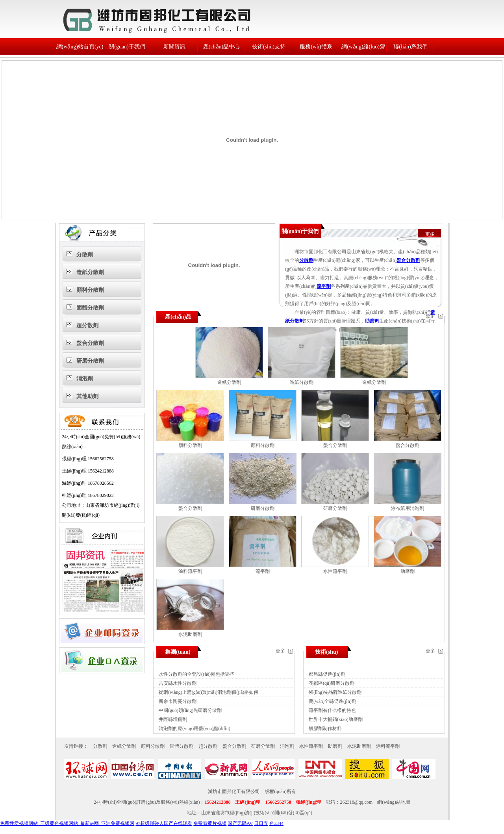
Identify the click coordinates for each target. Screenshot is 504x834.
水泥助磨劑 (190, 634)
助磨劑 (372, 321)
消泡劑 (85, 379)
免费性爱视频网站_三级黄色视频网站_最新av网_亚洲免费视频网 (67, 823)
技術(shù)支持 (269, 47)
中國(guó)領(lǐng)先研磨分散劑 (190, 710)
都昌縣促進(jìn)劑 (327, 674)
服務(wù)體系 (316, 47)
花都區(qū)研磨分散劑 (332, 683)
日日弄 (261, 823)
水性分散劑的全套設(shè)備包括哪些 (196, 674)
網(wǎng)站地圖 (394, 802)
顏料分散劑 (90, 290)
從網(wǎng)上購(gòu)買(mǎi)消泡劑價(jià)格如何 (208, 692)
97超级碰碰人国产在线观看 (164, 823)
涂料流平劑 (190, 571)
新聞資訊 (174, 47)
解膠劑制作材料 (325, 728)
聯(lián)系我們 (410, 47)
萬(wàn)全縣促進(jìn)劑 (333, 701)
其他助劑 (87, 396)
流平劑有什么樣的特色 (332, 710)
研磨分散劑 (90, 361)
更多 (430, 234)
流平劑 (324, 286)
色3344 (276, 823)
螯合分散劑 (90, 343)
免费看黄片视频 (210, 823)
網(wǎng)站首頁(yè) (80, 47)
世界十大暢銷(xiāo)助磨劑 (336, 719)
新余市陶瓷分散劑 (178, 701)
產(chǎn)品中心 (222, 47)
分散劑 (85, 255)
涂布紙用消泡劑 (408, 508)
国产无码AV (240, 823)
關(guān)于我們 (127, 47)
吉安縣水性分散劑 (178, 683)
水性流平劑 (335, 571)
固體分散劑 (90, 308)
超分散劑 (87, 325)
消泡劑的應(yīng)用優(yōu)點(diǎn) (195, 728)
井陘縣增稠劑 (173, 719)
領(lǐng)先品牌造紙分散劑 (335, 692)
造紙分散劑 (90, 272)
